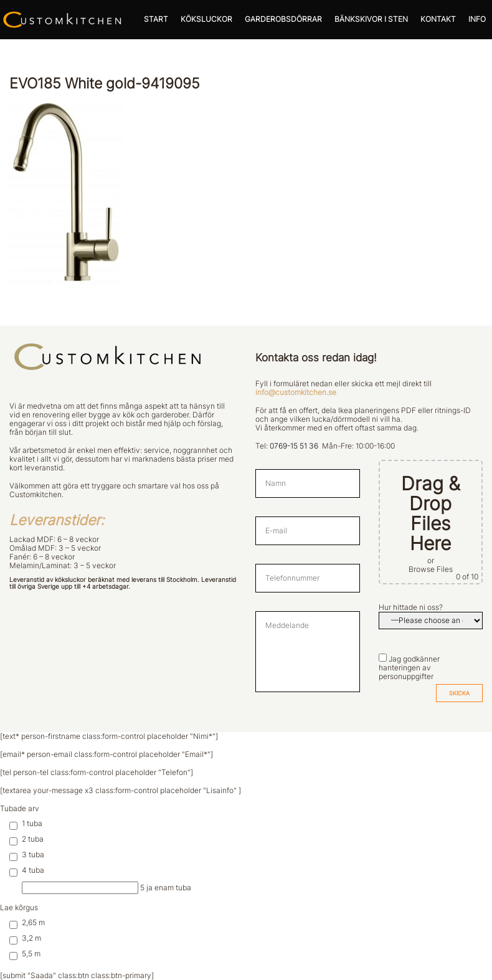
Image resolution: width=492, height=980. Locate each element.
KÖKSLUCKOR (206, 19)
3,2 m (25, 938)
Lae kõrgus (19, 908)
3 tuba (27, 855)
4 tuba (27, 870)
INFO (477, 19)
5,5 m (25, 954)
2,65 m (27, 923)
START (156, 19)
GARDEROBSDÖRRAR (283, 19)
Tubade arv (20, 809)
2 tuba (26, 839)
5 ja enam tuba (106, 888)
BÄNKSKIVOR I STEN (371, 19)
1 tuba (26, 824)
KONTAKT (438, 19)
